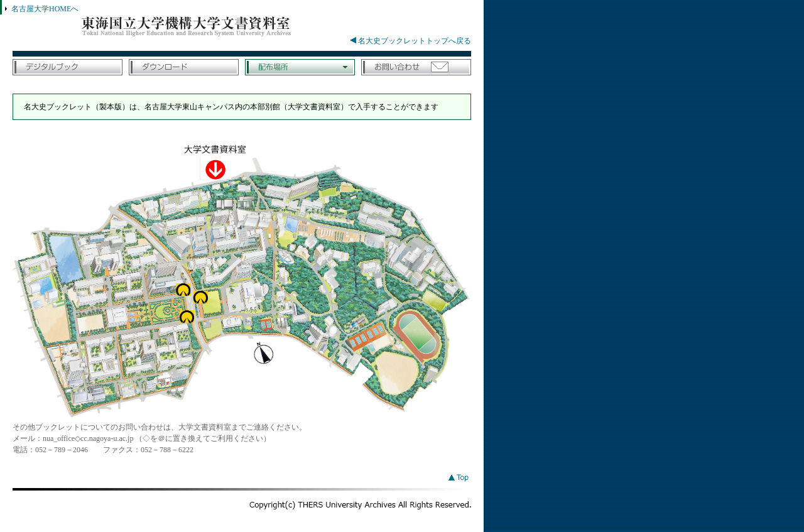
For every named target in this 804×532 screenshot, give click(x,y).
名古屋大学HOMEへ (45, 9)
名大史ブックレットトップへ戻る (411, 41)
